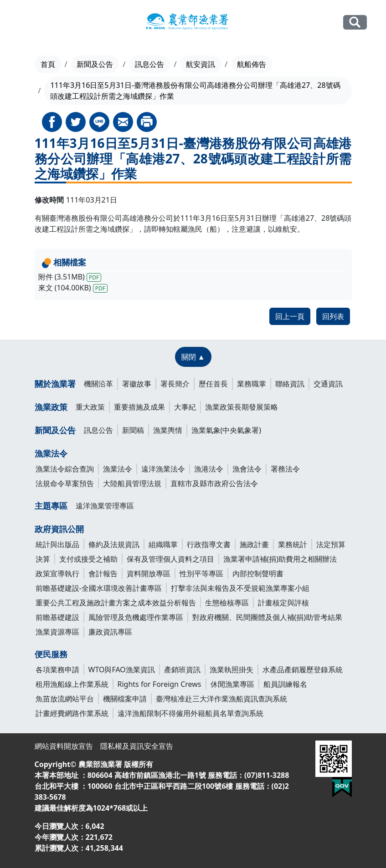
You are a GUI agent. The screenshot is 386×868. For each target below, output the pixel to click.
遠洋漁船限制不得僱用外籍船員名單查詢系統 (190, 713)
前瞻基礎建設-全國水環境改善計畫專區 (99, 588)
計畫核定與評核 (283, 603)
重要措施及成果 (139, 407)
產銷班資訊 (182, 670)
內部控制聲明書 (258, 574)
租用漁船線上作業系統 (72, 684)
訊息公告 (149, 64)
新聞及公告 (95, 64)
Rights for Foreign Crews (160, 684)
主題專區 (51, 506)
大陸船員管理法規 (132, 483)
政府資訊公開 (59, 529)
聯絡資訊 (290, 384)
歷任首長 (213, 384)
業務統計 (293, 544)
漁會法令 (247, 469)
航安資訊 (201, 64)
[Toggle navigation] (25, 23)
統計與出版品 (57, 544)
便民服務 (51, 654)
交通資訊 (328, 384)
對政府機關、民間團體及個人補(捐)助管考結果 (268, 617)
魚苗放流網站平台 (65, 699)
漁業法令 (51, 453)
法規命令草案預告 (65, 483)
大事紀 (185, 407)
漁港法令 (209, 469)
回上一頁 (290, 316)
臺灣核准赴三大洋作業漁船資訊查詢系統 (221, 699)
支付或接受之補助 (88, 559)
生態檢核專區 (227, 603)
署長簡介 (175, 384)
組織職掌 (163, 544)
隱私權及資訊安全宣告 (137, 746)
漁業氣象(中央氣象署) (226, 430)
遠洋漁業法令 (163, 469)
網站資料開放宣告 (64, 746)
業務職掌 (252, 384)
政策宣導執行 (57, 574)
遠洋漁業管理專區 (105, 506)
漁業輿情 (168, 430)
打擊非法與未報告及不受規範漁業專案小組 (240, 588)
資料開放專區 (149, 574)
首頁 (48, 64)
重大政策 (90, 407)
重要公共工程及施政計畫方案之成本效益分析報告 (116, 603)
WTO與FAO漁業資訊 (122, 670)
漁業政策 (51, 407)
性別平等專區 (201, 574)
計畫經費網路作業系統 (72, 713)
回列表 (333, 316)
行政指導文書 (209, 544)
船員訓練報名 (285, 684)
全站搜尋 (355, 22)
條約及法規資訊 (114, 544)
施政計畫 (254, 544)
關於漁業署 (55, 384)
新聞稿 (133, 430)
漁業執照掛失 (232, 670)
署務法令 (285, 469)
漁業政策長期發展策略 (242, 407)
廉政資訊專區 (110, 632)
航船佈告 (252, 64)
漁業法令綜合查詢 (65, 469)
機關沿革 (98, 384)
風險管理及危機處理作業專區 (136, 617)
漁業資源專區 (57, 632)
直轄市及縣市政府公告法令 (214, 483)
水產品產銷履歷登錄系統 (303, 670)
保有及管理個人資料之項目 (170, 559)
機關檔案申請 (125, 699)
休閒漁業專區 (232, 684)
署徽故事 (137, 384)
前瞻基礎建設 (57, 617)
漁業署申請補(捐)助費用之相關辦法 (280, 559)
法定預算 (331, 544)
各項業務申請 (57, 670)
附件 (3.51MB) (70, 277)
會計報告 (103, 574)
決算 (43, 559)
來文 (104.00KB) (73, 288)
